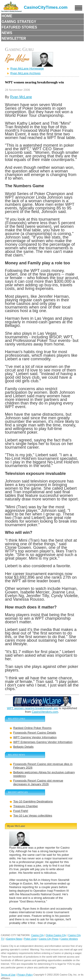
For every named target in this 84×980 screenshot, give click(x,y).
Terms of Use (8, 975)
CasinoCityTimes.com (46, 7)
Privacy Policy (25, 975)
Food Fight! (21, 811)
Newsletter (14, 38)
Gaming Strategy (19, 22)
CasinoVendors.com (45, 712)
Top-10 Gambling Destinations (33, 801)
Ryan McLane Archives (25, 73)
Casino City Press (48, 939)
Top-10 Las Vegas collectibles (33, 816)
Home (7, 16)
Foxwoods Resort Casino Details (35, 733)
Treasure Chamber (26, 806)
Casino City (37, 935)
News (7, 33)
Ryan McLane (21, 97)
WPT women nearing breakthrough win (32, 708)
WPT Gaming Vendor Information (35, 737)
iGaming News (14, 939)
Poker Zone (30, 939)
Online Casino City (56, 935)
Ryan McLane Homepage (27, 68)
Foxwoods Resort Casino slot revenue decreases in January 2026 (38, 782)
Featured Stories (19, 27)
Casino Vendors (69, 939)
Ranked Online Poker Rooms (32, 728)
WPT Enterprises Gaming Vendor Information (43, 742)
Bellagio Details (23, 747)
